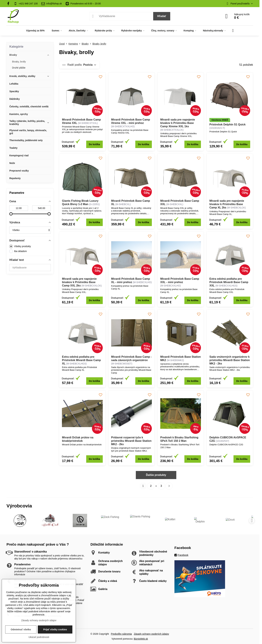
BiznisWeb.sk (141, 639)
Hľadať (162, 16)
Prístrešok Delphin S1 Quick (227, 124)
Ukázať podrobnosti (39, 637)
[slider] (11, 214)
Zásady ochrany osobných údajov (151, 634)
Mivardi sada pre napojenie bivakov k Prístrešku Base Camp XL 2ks (227, 204)
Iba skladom (18, 251)
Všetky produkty (20, 246)
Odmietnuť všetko (21, 629)
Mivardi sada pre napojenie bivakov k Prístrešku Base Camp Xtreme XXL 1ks (178, 123)
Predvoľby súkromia (121, 634)
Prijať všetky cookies (55, 629)
